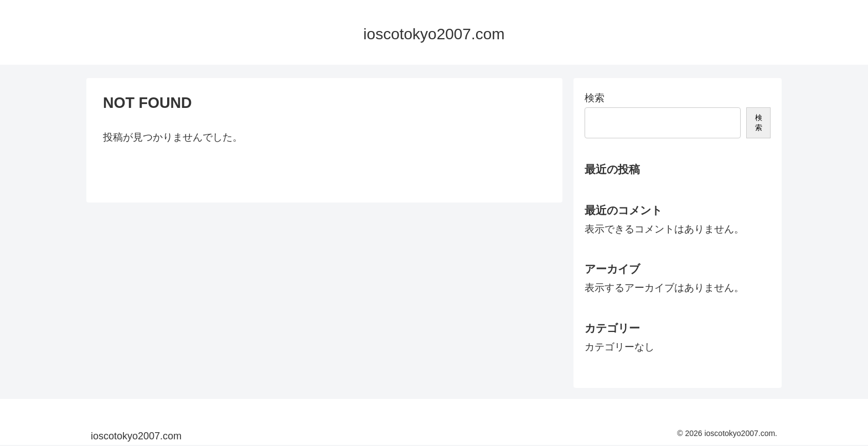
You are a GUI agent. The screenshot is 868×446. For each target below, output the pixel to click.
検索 (595, 98)
